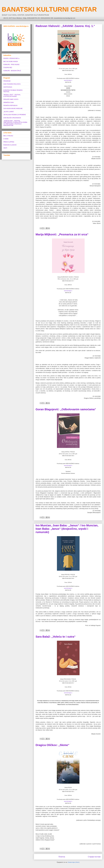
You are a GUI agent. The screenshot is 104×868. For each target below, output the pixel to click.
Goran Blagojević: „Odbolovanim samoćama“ (66, 409)
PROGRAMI (7, 81)
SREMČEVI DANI (9, 102)
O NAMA (6, 139)
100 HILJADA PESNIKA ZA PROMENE (15, 115)
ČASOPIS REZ (8, 68)
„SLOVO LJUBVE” (9, 112)
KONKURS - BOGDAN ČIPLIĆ (12, 71)
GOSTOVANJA (8, 87)
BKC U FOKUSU (8, 136)
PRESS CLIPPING (9, 142)
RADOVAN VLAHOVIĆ (10, 145)
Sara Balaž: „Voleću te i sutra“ (56, 637)
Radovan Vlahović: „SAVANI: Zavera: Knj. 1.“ (65, 26)
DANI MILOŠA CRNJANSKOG (12, 118)
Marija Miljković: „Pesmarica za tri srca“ (62, 234)
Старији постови (94, 857)
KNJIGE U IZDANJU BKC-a (11, 58)
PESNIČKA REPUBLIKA (10, 106)
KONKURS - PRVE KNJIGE (11, 65)
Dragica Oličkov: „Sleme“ (52, 745)
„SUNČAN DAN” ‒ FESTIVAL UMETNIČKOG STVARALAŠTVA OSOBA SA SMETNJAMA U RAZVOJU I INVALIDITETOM (15, 123)
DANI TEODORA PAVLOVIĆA (12, 84)
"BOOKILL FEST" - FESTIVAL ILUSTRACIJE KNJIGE (12, 95)
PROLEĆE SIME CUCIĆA (11, 99)
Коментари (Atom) (74, 862)
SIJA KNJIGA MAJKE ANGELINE (13, 109)
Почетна (62, 857)
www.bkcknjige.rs (68, 80)
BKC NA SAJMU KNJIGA (11, 62)
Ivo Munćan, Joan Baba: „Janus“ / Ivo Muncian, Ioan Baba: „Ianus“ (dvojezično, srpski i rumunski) (67, 529)
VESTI (5, 148)
